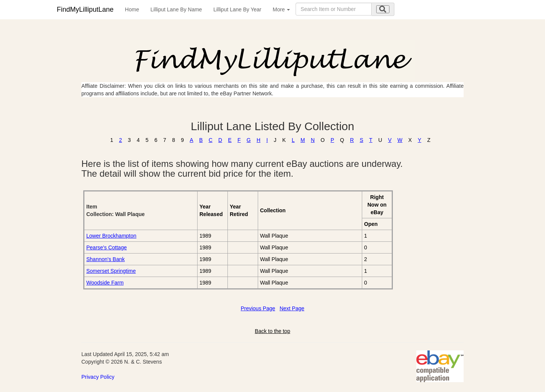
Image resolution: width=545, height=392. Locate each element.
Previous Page (258, 308)
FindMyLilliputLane (85, 9)
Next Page (292, 308)
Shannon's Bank (106, 259)
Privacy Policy (98, 377)
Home (132, 9)
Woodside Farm (105, 283)
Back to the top (272, 331)
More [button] (282, 9)
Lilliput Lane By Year (237, 9)
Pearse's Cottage (107, 247)
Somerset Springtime (111, 271)
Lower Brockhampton (111, 236)
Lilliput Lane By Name (176, 9)
